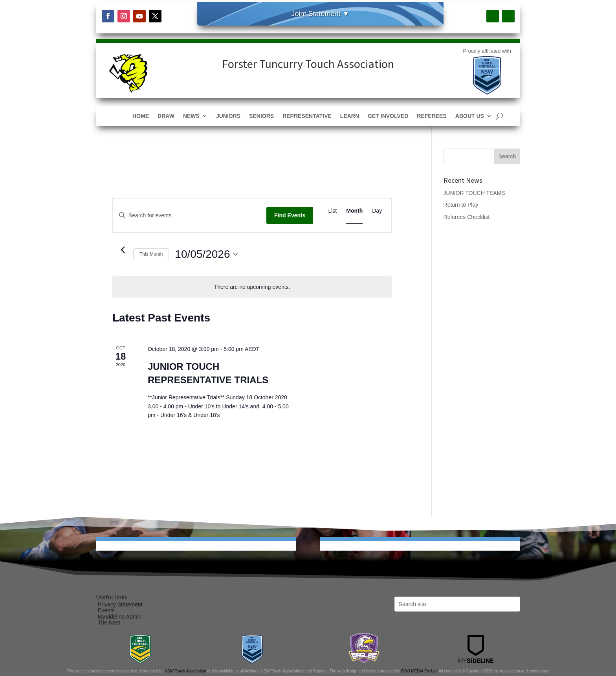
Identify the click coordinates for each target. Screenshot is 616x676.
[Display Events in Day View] (377, 211)
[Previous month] (123, 250)
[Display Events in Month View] (354, 211)
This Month (151, 254)
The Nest (109, 623)
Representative (307, 116)
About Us (470, 116)
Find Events (290, 215)
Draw (166, 116)
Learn (350, 116)
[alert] (252, 287)
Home (141, 116)
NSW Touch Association (185, 671)
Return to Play (461, 205)
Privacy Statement (120, 604)
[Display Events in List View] (332, 211)
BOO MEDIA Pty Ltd (419, 671)
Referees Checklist (467, 217)
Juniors (228, 116)
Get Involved (388, 116)
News (191, 116)
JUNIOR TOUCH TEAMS (474, 193)
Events (106, 610)
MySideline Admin (120, 617)
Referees (432, 116)
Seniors (261, 116)
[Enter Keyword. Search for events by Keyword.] (190, 216)
